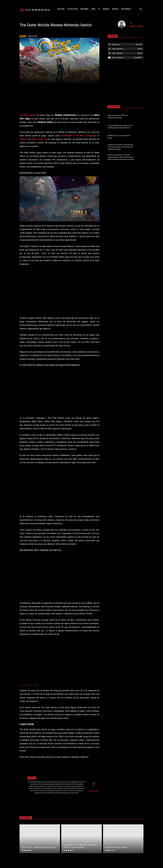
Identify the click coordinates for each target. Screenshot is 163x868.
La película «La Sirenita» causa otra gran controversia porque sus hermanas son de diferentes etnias (120, 147)
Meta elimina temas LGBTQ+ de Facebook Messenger (118, 117)
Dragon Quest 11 (39, 139)
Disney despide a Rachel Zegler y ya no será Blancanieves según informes (120, 127)
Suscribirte (138, 58)
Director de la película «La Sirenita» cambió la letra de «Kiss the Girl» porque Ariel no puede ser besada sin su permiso (121, 157)
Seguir (140, 49)
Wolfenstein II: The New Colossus (77, 136)
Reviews (23, 36)
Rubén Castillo (136, 26)
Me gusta (139, 44)
